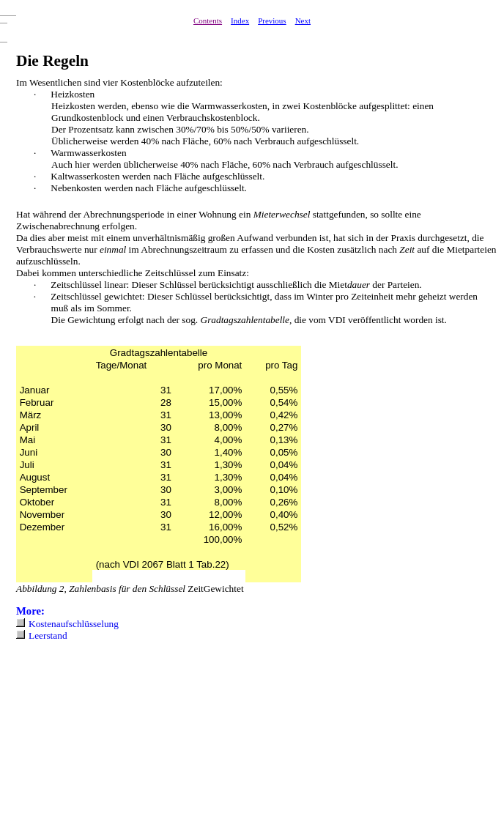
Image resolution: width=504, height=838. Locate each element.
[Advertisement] (110, 746)
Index (240, 21)
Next (303, 21)
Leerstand (48, 635)
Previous (272, 21)
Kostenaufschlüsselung (74, 624)
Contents (208, 21)
